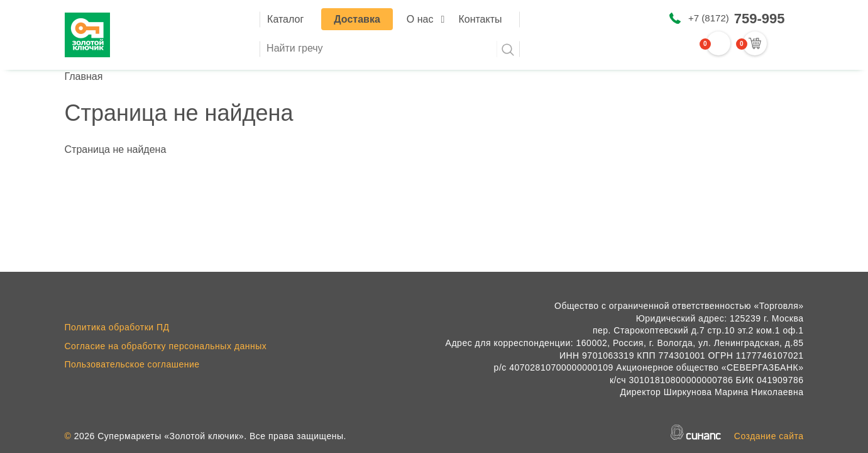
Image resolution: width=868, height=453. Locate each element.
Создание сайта (769, 436)
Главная (84, 76)
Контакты (480, 19)
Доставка (357, 19)
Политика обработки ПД (117, 327)
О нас (420, 19)
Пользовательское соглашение (132, 364)
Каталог (285, 19)
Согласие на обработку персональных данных (166, 346)
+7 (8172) (736, 19)
